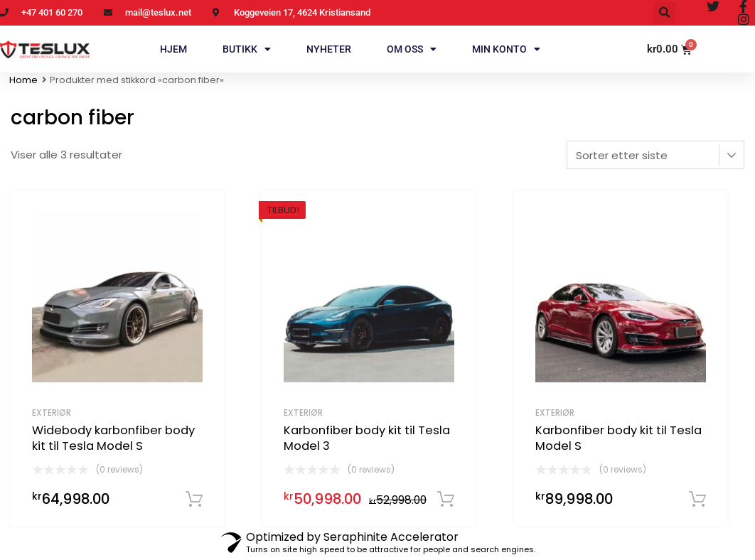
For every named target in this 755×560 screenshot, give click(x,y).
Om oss (412, 49)
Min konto (506, 49)
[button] (664, 13)
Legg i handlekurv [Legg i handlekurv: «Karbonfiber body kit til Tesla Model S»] (697, 500)
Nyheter (329, 49)
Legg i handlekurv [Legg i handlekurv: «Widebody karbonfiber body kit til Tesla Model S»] (194, 500)
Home (23, 80)
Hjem (173, 49)
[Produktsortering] (655, 155)
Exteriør (52, 413)
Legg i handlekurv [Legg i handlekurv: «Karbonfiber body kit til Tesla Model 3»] (446, 500)
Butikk (247, 49)
